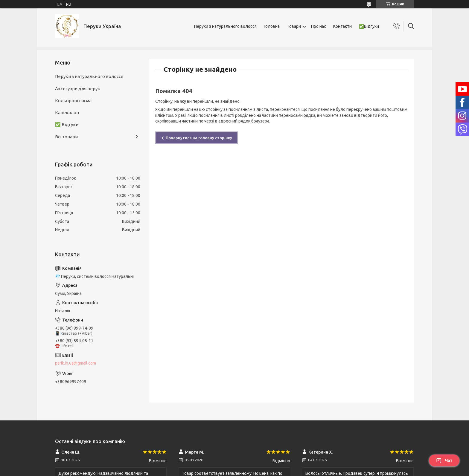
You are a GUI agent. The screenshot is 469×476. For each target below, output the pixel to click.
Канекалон (67, 113)
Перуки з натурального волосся (225, 26)
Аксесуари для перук (78, 89)
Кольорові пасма (73, 101)
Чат (444, 460)
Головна (272, 26)
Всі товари (66, 137)
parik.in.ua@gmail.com (76, 363)
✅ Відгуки (67, 124)
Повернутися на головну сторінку (199, 138)
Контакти (342, 26)
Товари (294, 26)
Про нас (319, 26)
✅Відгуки (369, 26)
